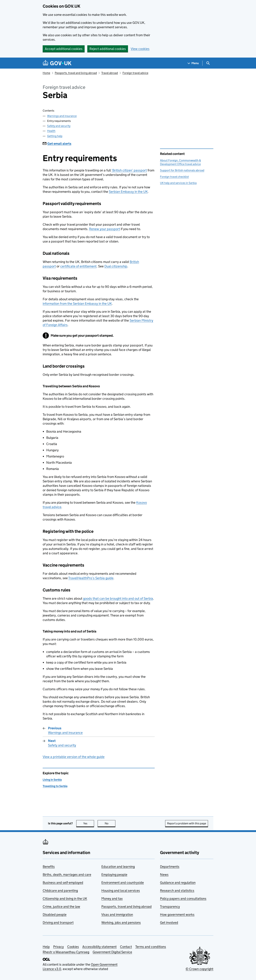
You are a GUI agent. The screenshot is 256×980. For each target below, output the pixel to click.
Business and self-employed (63, 883)
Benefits (49, 867)
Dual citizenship (116, 266)
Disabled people (55, 915)
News (164, 875)
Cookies (73, 947)
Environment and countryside (123, 883)
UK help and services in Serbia (178, 183)
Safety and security (59, 126)
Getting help (55, 136)
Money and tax (112, 899)
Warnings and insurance (62, 116)
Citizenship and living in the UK (65, 899)
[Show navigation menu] (193, 63)
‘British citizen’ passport (129, 170)
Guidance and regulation (178, 883)
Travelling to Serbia (55, 786)
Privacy (58, 947)
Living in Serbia (52, 780)
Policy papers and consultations (183, 899)
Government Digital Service (112, 952)
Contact (126, 947)
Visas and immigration (117, 915)
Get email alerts (57, 144)
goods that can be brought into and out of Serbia (118, 598)
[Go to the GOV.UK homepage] (57, 63)
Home (46, 73)
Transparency (170, 907)
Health (51, 131)
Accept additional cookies (64, 49)
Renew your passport (105, 229)
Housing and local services (121, 891)
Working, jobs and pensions (121, 923)
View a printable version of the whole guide (74, 757)
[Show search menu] (208, 63)
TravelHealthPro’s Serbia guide (91, 578)
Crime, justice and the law (61, 907)
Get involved (169, 923)
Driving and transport (58, 923)
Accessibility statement (99, 947)
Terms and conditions (151, 947)
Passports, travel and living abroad (76, 73)
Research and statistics (177, 891)
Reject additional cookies (108, 49)
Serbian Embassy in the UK (128, 192)
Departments (170, 867)
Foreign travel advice (135, 73)
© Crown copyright (199, 969)
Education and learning (118, 867)
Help (46, 947)
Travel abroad (110, 73)
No (110, 823)
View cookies (140, 49)
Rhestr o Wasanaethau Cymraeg (66, 952)
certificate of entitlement (78, 266)
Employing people (114, 875)
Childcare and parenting (60, 891)
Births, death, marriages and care (67, 875)
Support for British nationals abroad (182, 170)
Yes (89, 823)
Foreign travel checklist (174, 177)
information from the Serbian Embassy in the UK (77, 304)
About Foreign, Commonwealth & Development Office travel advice (180, 162)
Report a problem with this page (187, 823)
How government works (177, 915)
